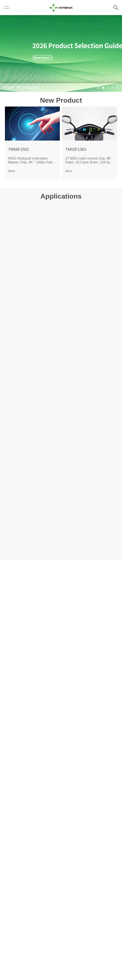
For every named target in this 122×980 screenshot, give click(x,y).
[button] (98, 88)
